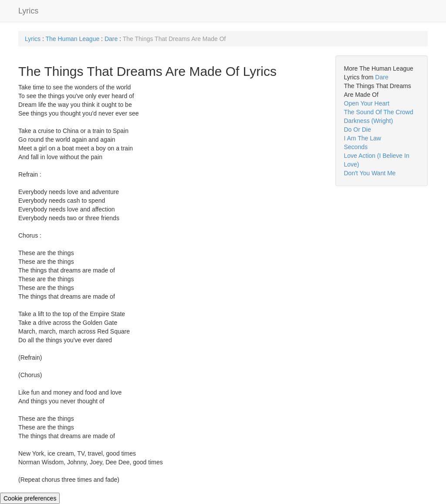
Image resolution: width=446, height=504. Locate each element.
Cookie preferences (30, 498)
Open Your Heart (367, 103)
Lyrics (28, 11)
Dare (111, 39)
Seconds (356, 147)
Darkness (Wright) (369, 121)
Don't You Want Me (370, 173)
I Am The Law (363, 138)
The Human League (72, 39)
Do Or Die (358, 129)
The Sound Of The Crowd (379, 112)
